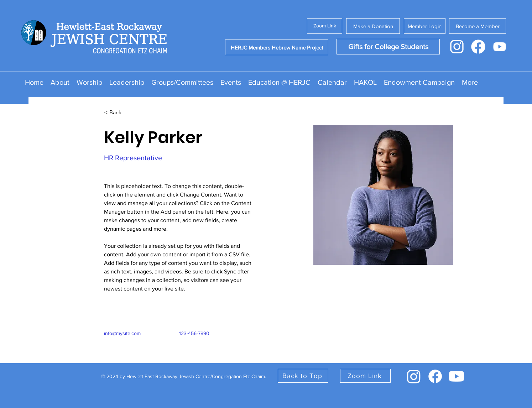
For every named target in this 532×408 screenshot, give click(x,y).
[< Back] (118, 113)
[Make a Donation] (373, 26)
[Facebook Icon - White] (478, 47)
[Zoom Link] (325, 26)
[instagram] (414, 376)
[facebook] (435, 376)
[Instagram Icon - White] (457, 47)
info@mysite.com (122, 333)
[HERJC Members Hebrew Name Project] (277, 47)
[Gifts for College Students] (388, 47)
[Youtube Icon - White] (500, 47)
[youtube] (457, 376)
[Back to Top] (303, 376)
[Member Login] (425, 26)
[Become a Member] (478, 26)
